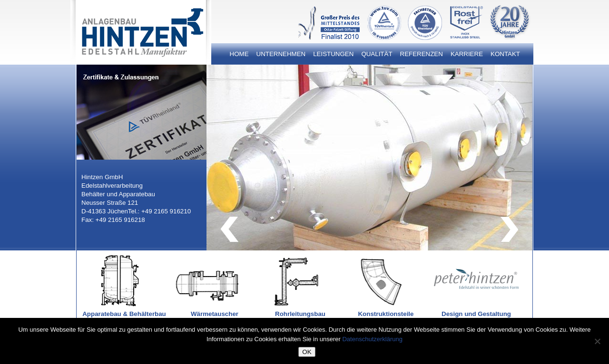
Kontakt (505, 54)
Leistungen (333, 54)
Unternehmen (281, 54)
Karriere (467, 54)
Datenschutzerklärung (372, 339)
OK (307, 352)
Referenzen (422, 54)
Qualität (377, 54)
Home (239, 54)
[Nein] (597, 341)
